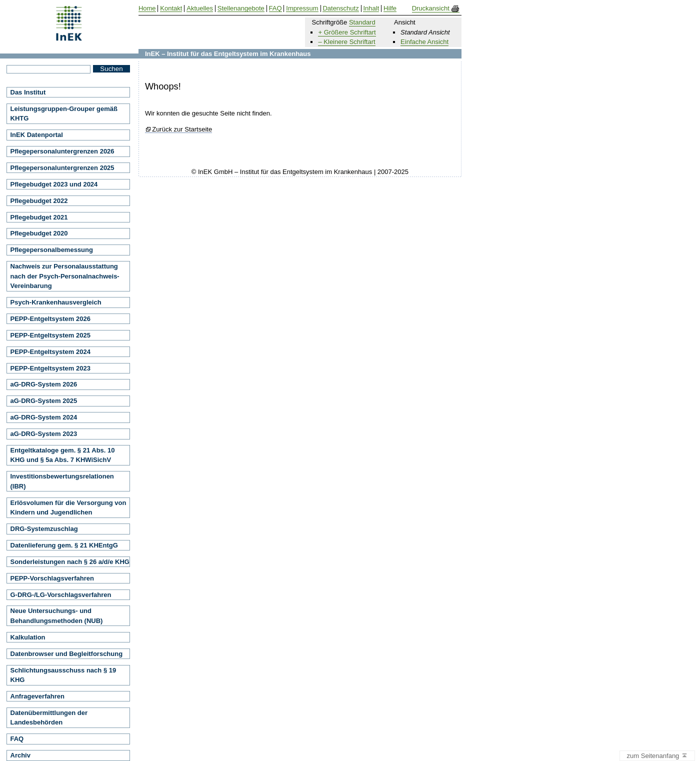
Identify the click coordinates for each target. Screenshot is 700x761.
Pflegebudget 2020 (39, 233)
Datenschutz (340, 8)
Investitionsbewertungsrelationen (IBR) (62, 481)
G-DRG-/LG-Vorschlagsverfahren (61, 595)
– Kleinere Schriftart (346, 42)
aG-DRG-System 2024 (44, 417)
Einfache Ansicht (424, 42)
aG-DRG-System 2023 (44, 434)
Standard (362, 22)
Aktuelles (200, 8)
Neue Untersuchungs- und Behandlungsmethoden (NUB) (57, 616)
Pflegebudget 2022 (39, 201)
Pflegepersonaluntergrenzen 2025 (62, 168)
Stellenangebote (241, 8)
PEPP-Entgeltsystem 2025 (50, 335)
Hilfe (390, 8)
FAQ (17, 739)
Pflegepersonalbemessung (52, 250)
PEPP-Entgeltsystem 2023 (50, 368)
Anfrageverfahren (37, 696)
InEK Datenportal (37, 135)
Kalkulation (28, 637)
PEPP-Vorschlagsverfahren (52, 578)
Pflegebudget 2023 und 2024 (54, 184)
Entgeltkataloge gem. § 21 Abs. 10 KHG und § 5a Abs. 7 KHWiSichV (63, 455)
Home (147, 8)
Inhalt (371, 8)
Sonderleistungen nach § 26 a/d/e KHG (70, 562)
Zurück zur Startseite (182, 129)
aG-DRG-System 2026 (44, 384)
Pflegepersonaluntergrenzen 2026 (62, 151)
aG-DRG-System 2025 (44, 401)
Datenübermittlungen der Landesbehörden (49, 718)
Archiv (20, 755)
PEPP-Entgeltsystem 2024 (50, 352)
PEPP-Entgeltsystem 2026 (50, 319)
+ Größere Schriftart (347, 32)
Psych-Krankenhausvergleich (56, 302)
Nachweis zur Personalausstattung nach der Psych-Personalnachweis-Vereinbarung (65, 276)
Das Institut (28, 92)
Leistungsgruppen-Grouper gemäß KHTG (64, 114)
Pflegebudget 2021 (39, 217)
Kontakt (171, 8)
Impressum (302, 8)
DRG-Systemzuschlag (44, 529)
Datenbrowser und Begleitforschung (67, 654)
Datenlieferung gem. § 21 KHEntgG (64, 545)
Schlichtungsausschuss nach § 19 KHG (63, 675)
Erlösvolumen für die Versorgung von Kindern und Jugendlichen (68, 508)
